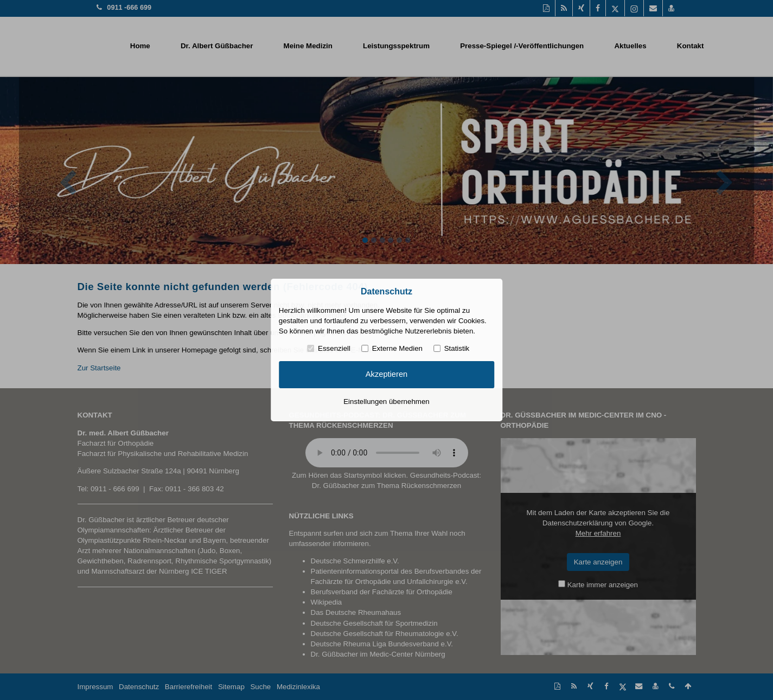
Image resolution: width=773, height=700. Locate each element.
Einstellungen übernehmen (386, 402)
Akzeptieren (386, 374)
